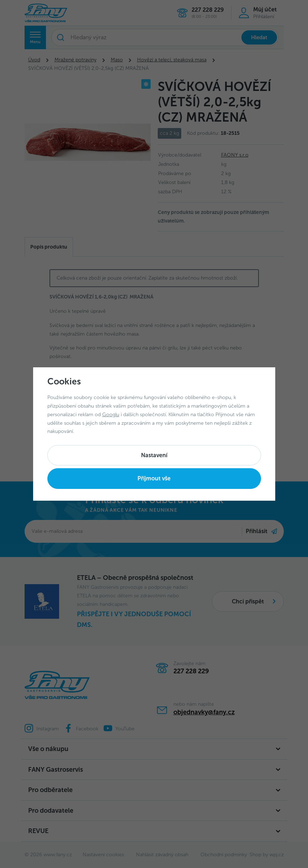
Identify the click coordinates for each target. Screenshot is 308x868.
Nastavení (154, 455)
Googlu (111, 415)
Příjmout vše (154, 478)
